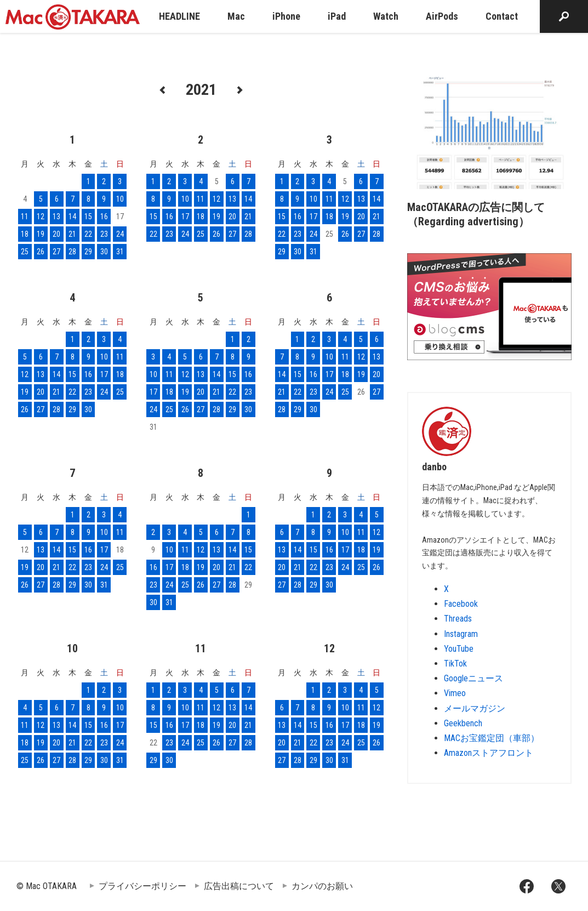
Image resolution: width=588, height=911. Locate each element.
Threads (458, 619)
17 (185, 217)
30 (104, 252)
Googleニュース (473, 678)
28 (72, 252)
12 (41, 217)
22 (88, 234)
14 (72, 217)
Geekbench (463, 723)
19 (41, 234)
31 (120, 252)
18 (25, 234)
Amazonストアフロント (489, 753)
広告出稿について (239, 886)
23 (104, 234)
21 (72, 234)
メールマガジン (475, 708)
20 (56, 234)
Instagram (461, 634)
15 (88, 217)
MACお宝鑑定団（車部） (492, 738)
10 (120, 199)
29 (88, 252)
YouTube (459, 649)
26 (41, 252)
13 (56, 217)
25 (25, 252)
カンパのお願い (322, 886)
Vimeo (455, 693)
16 (104, 217)
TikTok (455, 664)
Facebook (461, 604)
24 (120, 234)
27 (56, 252)
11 (25, 217)
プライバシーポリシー (142, 886)
